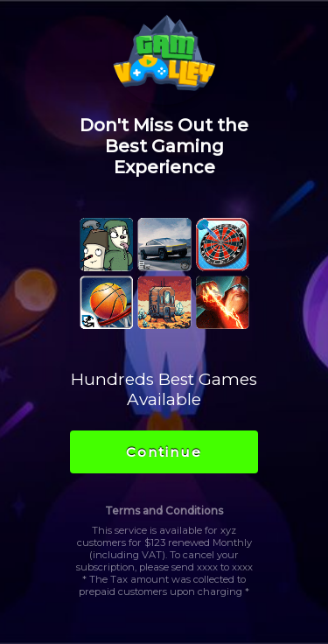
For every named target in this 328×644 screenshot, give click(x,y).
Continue (164, 452)
